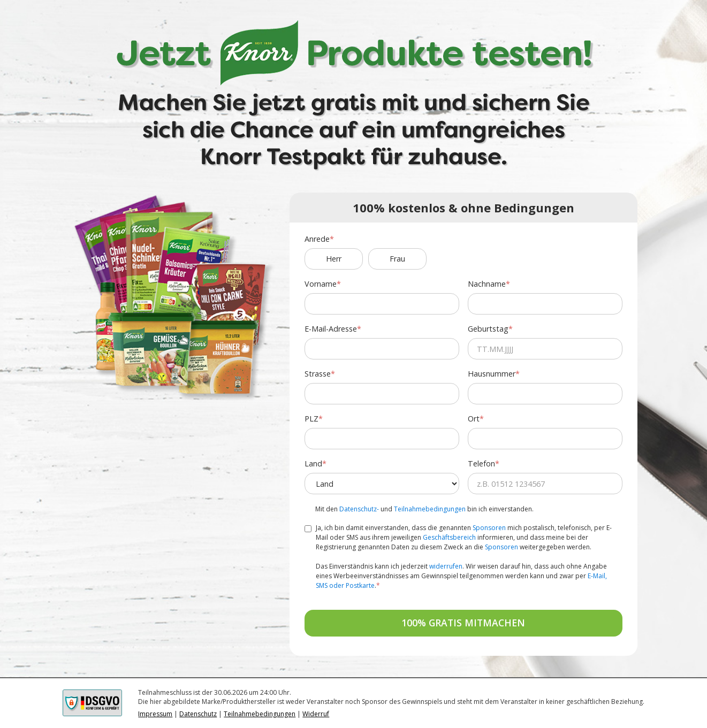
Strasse (318, 374)
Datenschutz (198, 714)
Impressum (155, 714)
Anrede (317, 239)
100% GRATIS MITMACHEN (463, 623)
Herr (334, 259)
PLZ (311, 419)
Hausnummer (492, 374)
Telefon (481, 463)
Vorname (321, 284)
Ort (474, 419)
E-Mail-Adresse (331, 329)
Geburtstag (488, 329)
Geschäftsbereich (449, 537)
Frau (397, 259)
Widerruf (316, 714)
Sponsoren (489, 528)
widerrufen (446, 566)
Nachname (487, 284)
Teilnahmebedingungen (430, 509)
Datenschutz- (359, 509)
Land (313, 463)
